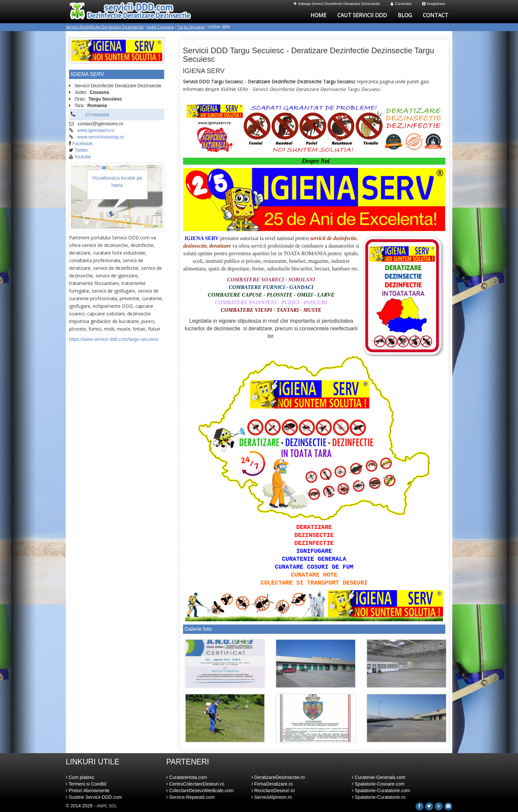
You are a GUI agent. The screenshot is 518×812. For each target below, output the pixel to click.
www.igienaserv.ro (96, 130)
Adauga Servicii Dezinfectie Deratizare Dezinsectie (337, 4)
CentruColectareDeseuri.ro (195, 784)
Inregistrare (434, 4)
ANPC (102, 806)
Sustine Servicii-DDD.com (94, 797)
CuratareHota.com (186, 777)
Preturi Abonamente (88, 791)
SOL (113, 806)
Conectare (401, 4)
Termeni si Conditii (86, 784)
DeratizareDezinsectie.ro (278, 777)
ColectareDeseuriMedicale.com (200, 791)
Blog (405, 15)
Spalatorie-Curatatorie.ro (379, 797)
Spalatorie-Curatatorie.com (381, 791)
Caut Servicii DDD (362, 15)
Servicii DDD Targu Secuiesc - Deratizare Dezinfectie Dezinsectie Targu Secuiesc (309, 55)
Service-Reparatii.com (190, 797)
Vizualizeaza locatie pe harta (117, 181)
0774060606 (97, 115)
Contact (436, 15)
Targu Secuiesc (191, 27)
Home (318, 15)
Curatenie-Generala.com (379, 777)
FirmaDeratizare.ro (272, 784)
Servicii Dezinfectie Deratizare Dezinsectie (105, 27)
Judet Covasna (160, 27)
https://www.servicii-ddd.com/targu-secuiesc (114, 339)
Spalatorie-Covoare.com (378, 784)
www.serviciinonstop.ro (101, 137)
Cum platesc (80, 777)
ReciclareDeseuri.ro (273, 791)
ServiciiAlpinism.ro (272, 797)
